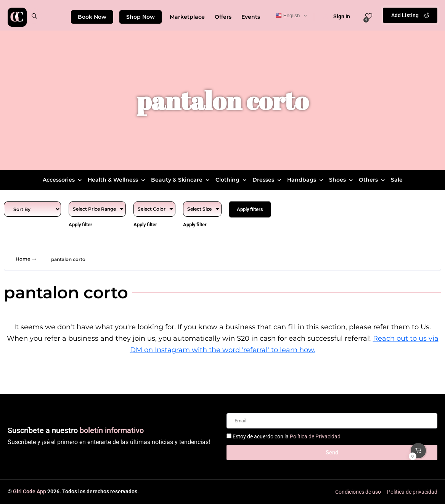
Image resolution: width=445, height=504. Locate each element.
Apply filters (250, 209)
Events (251, 17)
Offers (223, 17)
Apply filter (80, 225)
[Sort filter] (32, 209)
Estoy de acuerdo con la (287, 436)
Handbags (306, 180)
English (288, 16)
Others (373, 180)
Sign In (337, 16)
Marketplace (187, 17)
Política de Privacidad (315, 436)
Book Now (92, 17)
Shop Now (141, 17)
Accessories (63, 180)
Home (27, 259)
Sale (397, 180)
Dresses (268, 180)
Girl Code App (30, 491)
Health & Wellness (117, 180)
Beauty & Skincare (181, 180)
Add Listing (410, 15)
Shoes (342, 180)
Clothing (232, 180)
